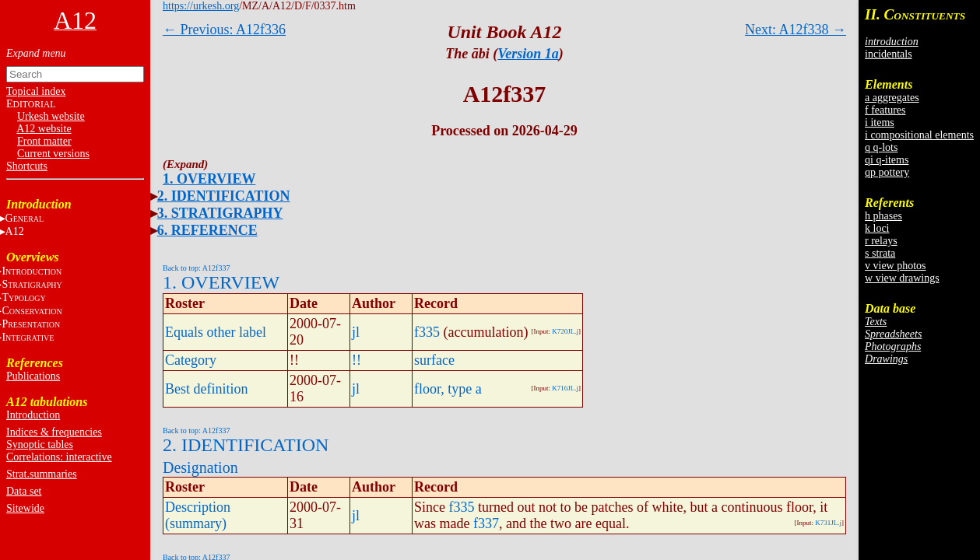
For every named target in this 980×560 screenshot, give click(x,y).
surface (434, 360)
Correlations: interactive (59, 457)
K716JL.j (565, 388)
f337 (486, 523)
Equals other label (216, 332)
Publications (33, 376)
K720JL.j (565, 331)
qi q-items (887, 160)
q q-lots (881, 147)
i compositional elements (919, 135)
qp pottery (887, 172)
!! (357, 360)
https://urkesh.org (201, 6)
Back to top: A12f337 (196, 268)
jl (356, 332)
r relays (881, 241)
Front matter (44, 141)
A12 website (44, 129)
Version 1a (528, 54)
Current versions (53, 154)
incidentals (889, 54)
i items (880, 122)
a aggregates (892, 98)
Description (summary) (198, 515)
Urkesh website (51, 116)
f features (885, 110)
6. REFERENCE (207, 230)
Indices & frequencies (54, 432)
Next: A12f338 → (796, 30)
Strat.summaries (42, 474)
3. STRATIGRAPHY (220, 213)
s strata (880, 253)
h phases (883, 216)
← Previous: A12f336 (224, 30)
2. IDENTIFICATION (224, 196)
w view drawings (902, 278)
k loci (877, 228)
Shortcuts (27, 166)
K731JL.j (828, 523)
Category (191, 360)
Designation (200, 467)
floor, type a (448, 389)
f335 (427, 332)
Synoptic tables (40, 444)
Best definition (207, 389)
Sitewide (25, 508)
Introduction (33, 415)
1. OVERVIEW (209, 179)
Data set (24, 491)
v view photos (896, 266)
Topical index (36, 91)
